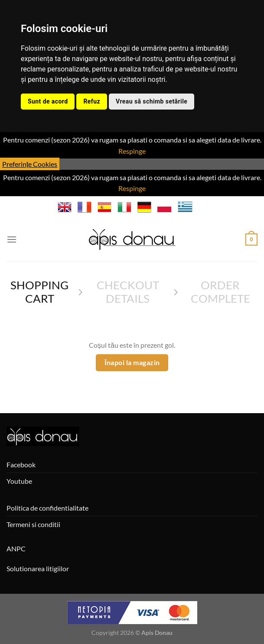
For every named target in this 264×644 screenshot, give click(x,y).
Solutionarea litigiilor (38, 568)
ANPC (16, 549)
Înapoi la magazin (132, 362)
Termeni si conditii (33, 524)
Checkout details (128, 292)
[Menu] (12, 239)
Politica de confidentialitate (47, 508)
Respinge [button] (132, 151)
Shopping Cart (39, 292)
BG (203, 207)
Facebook (21, 464)
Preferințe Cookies (30, 164)
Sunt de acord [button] (48, 101)
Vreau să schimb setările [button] (152, 101)
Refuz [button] (92, 101)
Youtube (19, 481)
